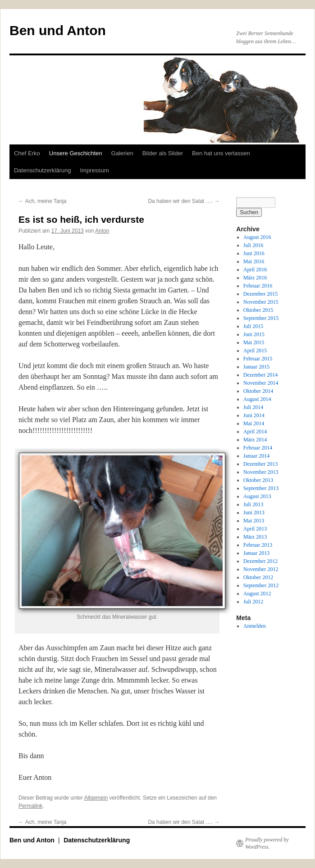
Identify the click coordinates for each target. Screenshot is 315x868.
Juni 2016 (254, 253)
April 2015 (255, 351)
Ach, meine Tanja (43, 201)
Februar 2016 (258, 286)
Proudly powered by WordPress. (267, 843)
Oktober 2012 (258, 577)
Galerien (122, 153)
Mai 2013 (254, 521)
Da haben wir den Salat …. (184, 201)
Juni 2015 (254, 334)
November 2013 (261, 472)
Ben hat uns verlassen (221, 153)
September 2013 (261, 488)
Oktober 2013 (258, 480)
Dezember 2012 (260, 561)
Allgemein (96, 798)
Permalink (30, 806)
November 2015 (261, 302)
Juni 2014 (254, 415)
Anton (102, 231)
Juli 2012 (253, 602)
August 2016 (257, 237)
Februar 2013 (258, 545)
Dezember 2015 (260, 294)
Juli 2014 (253, 407)
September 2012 (261, 585)
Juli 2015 (253, 326)
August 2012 (257, 594)
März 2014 (255, 440)
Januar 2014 (256, 456)
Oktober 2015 (258, 310)
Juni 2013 (254, 513)
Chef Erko (27, 153)
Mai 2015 (254, 342)
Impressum (94, 170)
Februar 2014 (258, 448)
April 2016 (255, 270)
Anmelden (255, 626)
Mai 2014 (254, 423)
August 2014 (257, 399)
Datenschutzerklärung (42, 170)
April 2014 (255, 432)
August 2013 (257, 496)
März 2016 (255, 278)
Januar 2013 (256, 553)
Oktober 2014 (258, 391)
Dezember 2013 (260, 464)
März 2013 (255, 537)
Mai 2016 (254, 261)
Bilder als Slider (163, 153)
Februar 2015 (258, 359)
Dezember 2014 (260, 375)
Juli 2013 (253, 504)
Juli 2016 (253, 245)
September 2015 (261, 318)
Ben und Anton (58, 30)
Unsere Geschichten (76, 153)
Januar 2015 (256, 367)
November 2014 (261, 383)
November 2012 (261, 569)
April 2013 (255, 529)
